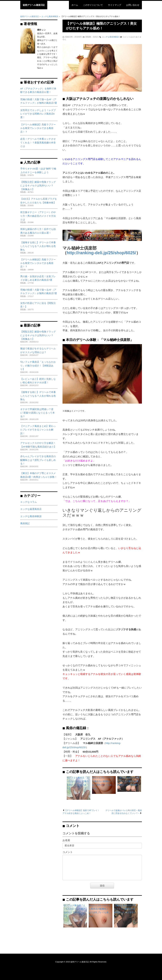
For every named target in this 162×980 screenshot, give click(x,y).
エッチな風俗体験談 (110, 37)
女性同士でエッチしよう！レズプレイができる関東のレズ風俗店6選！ (38, 114)
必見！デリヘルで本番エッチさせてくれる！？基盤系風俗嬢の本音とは (38, 143)
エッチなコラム (29, 502)
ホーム (75, 5)
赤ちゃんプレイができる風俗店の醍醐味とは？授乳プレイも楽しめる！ (38, 460)
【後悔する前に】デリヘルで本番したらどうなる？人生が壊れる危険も (38, 246)
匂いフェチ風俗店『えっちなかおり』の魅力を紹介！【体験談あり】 (38, 366)
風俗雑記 (25, 523)
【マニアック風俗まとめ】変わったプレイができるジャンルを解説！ (38, 430)
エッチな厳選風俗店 (31, 509)
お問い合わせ (133, 5)
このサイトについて (93, 5)
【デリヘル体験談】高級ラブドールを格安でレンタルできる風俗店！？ (38, 128)
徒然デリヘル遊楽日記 (34, 5)
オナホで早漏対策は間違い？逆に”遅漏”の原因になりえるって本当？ (38, 413)
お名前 (66, 840)
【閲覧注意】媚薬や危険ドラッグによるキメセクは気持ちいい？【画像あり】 (38, 186)
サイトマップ (115, 5)
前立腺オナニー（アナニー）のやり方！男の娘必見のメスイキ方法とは (38, 216)
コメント (68, 852)
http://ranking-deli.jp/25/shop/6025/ (101, 253)
